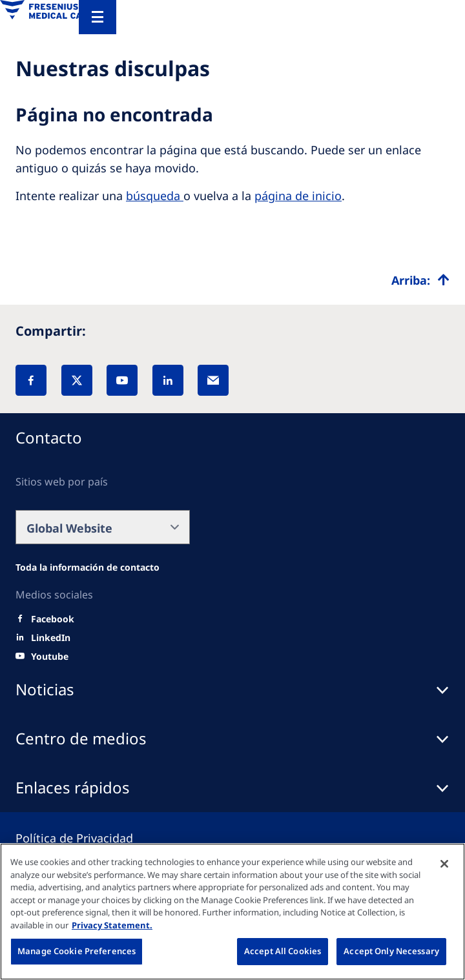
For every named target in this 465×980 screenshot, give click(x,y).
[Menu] (98, 17)
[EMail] (213, 380)
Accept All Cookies (283, 951)
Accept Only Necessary (391, 951)
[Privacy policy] (90, 838)
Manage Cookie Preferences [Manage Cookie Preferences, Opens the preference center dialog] (77, 951)
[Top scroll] (420, 280)
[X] (77, 380)
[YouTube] (122, 380)
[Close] (444, 864)
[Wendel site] (88, 567)
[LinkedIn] (168, 380)
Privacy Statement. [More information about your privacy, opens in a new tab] (112, 925)
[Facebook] (31, 380)
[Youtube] (50, 657)
